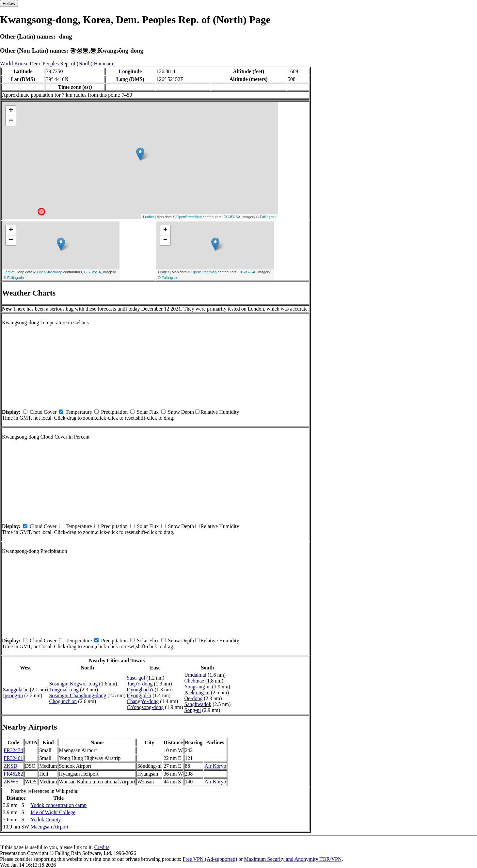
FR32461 (13, 758)
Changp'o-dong (143, 701)
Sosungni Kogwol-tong (74, 684)
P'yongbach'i (140, 690)
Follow (9, 3)
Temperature (79, 412)
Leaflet (148, 217)
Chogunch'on (63, 701)
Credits (102, 847)
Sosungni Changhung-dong (78, 695)
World (7, 64)
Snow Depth (181, 412)
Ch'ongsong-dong (145, 707)
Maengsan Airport (49, 827)
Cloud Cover (43, 412)
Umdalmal (196, 675)
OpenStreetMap (189, 217)
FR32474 (13, 750)
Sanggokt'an (16, 690)
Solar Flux (148, 412)
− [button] (11, 121)
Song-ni (193, 710)
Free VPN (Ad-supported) (210, 859)
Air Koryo (215, 766)
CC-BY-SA (232, 217)
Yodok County (46, 820)
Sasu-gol (136, 678)
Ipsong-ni (13, 695)
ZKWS (11, 782)
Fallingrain (268, 217)
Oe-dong (194, 698)
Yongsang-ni (198, 687)
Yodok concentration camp (58, 805)
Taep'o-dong (140, 684)
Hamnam (104, 64)
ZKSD (10, 766)
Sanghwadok (198, 704)
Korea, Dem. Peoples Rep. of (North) (53, 64)
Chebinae (194, 681)
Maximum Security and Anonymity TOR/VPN (293, 859)
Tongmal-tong (64, 690)
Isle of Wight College (53, 812)
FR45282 (13, 774)
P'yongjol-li (139, 695)
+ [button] (11, 111)
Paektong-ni (197, 692)
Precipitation (114, 412)
